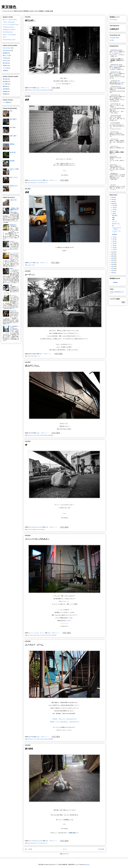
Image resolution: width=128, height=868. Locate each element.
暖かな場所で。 (14, 119)
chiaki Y (30, 265)
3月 (114, 245)
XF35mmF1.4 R (43, 183)
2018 (113, 260)
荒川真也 (5, 94)
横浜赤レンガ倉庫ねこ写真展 (117, 141)
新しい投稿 (28, 849)
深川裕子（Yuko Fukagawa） (10, 35)
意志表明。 (13, 161)
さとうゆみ (5, 68)
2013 (113, 271)
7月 (114, 237)
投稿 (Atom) (66, 854)
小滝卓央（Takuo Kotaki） (9, 22)
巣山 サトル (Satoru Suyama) (10, 20)
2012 (113, 273)
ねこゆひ (112, 40)
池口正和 (5, 79)
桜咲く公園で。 (14, 136)
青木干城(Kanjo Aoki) (8, 32)
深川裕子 (54, 635)
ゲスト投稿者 (6, 102)
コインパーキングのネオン (37, 539)
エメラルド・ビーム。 (35, 645)
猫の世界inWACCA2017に (116, 135)
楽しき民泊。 (13, 127)
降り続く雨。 (13, 152)
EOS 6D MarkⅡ (44, 90)
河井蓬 (4, 71)
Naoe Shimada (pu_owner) (9, 40)
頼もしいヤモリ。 (14, 177)
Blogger (88, 865)
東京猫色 (9, 7)
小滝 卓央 (5, 58)
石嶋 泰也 (5, 92)
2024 (113, 202)
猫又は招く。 (31, 20)
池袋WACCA (113, 88)
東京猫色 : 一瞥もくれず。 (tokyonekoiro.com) (64, 719)
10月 (114, 209)
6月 (114, 239)
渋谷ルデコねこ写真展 (115, 117)
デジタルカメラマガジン (115, 129)
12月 (114, 205)
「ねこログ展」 (115, 161)
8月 (114, 214)
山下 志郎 (5, 84)
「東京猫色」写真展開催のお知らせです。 (14, 210)
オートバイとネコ (14, 253)
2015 (113, 266)
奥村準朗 (51, 90)
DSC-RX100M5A (32, 529)
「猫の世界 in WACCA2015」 (116, 168)
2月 (114, 247)
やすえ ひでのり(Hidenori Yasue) (11, 25)
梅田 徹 (5, 87)
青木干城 (5, 63)
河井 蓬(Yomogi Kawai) (8, 27)
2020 (113, 256)
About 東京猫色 (113, 20)
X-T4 (37, 183)
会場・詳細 (113, 179)
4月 (114, 243)
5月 (114, 241)
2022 (113, 252)
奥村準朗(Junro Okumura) (9, 30)
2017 (113, 262)
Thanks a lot (13, 311)
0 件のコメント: (45, 88)
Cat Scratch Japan (114, 38)
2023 (113, 204)
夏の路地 (29, 749)
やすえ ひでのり (7, 48)
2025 (113, 200)
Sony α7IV (49, 635)
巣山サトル (37, 356)
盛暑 (27, 100)
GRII (34, 265)
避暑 (27, 192)
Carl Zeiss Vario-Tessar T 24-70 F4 (37, 635)
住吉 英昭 (5, 89)
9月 (114, 212)
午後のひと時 (13, 200)
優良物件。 (13, 144)
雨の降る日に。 (14, 225)
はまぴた (69, 621)
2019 (113, 258)
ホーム (65, 849)
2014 (113, 269)
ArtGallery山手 (115, 97)
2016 (113, 264)
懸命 (11, 285)
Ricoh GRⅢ (31, 356)
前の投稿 (101, 849)
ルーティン (30, 275)
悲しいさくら (13, 296)
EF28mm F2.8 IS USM (34, 90)
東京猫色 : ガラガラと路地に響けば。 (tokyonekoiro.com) (64, 722)
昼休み (12, 269)
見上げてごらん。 (33, 366)
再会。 (12, 111)
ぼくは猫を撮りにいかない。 (14, 327)
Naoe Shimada (32, 183)
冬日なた (12, 242)
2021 (113, 254)
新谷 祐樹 (5, 81)
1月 (114, 249)
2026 (113, 197)
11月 (114, 207)
